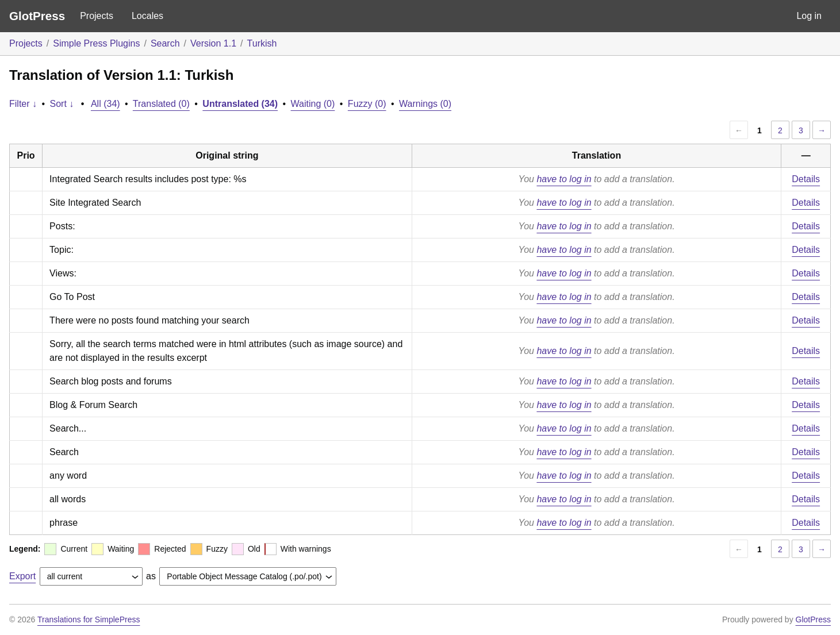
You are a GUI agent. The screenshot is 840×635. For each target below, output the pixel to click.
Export (22, 576)
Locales (147, 16)
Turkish (262, 43)
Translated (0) (161, 104)
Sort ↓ (62, 104)
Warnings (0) (425, 104)
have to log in (564, 179)
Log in (809, 16)
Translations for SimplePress (89, 619)
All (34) (106, 104)
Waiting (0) (313, 104)
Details (806, 179)
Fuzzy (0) (367, 104)
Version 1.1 (213, 43)
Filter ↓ (23, 104)
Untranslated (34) (240, 104)
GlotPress (37, 16)
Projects (97, 16)
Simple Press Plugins (96, 43)
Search (165, 43)
